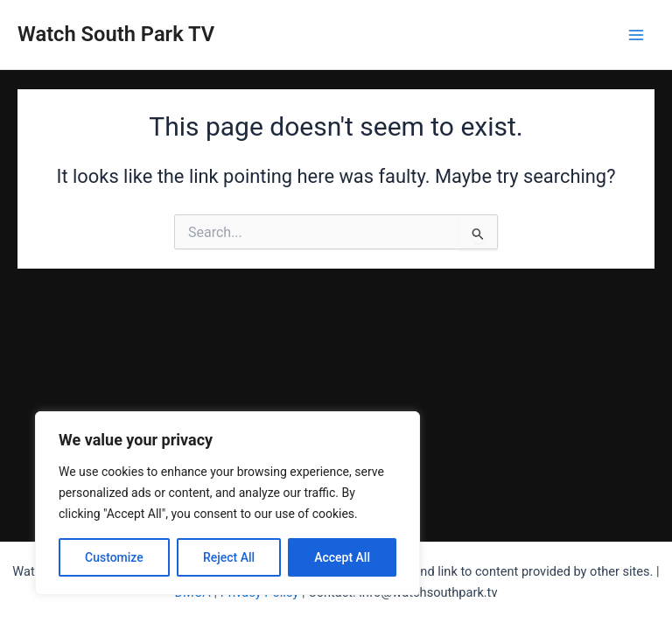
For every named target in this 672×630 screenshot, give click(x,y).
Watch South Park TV (116, 34)
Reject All (229, 557)
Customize (114, 557)
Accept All (342, 557)
